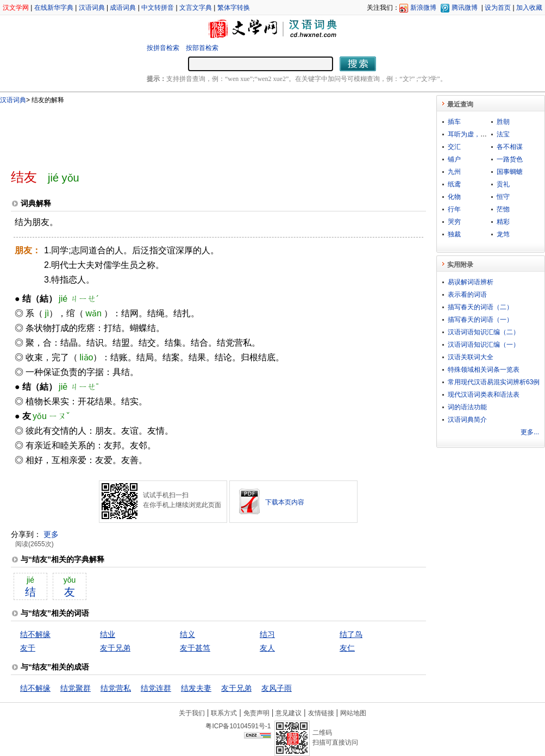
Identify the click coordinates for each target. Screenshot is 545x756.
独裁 (454, 234)
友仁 (347, 648)
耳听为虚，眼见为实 (477, 134)
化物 (454, 197)
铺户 (454, 159)
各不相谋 (510, 147)
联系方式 (224, 713)
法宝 (503, 134)
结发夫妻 (196, 688)
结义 (187, 634)
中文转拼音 (158, 8)
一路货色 (510, 159)
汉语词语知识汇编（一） (484, 345)
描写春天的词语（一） (480, 320)
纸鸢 (454, 184)
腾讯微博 (465, 8)
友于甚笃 (195, 648)
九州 (454, 172)
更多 (51, 534)
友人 (267, 648)
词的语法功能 (467, 407)
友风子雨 (277, 688)
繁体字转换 (234, 8)
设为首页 (498, 8)
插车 (454, 122)
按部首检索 (202, 48)
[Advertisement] (201, 132)
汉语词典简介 (467, 420)
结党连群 (156, 688)
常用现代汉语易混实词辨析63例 (494, 382)
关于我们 (192, 713)
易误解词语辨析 (471, 282)
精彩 (503, 222)
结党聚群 (76, 688)
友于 (28, 648)
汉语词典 (92, 8)
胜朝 (503, 122)
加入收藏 (529, 8)
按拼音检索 (163, 48)
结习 (267, 634)
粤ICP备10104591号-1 (238, 726)
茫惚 (503, 209)
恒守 (503, 197)
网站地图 (353, 713)
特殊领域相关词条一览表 (484, 370)
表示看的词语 (467, 295)
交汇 (454, 147)
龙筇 (503, 234)
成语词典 (123, 8)
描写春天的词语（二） (480, 307)
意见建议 (289, 713)
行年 (454, 209)
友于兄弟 (115, 648)
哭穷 (454, 222)
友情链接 (321, 713)
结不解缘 (35, 634)
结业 (108, 634)
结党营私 (116, 688)
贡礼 (503, 184)
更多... (530, 432)
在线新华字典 (54, 8)
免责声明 (256, 713)
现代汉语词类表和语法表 (484, 395)
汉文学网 (16, 8)
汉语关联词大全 (471, 357)
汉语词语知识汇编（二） (484, 332)
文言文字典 (196, 8)
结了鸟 (351, 634)
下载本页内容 (285, 502)
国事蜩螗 (510, 172)
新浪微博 (423, 8)
